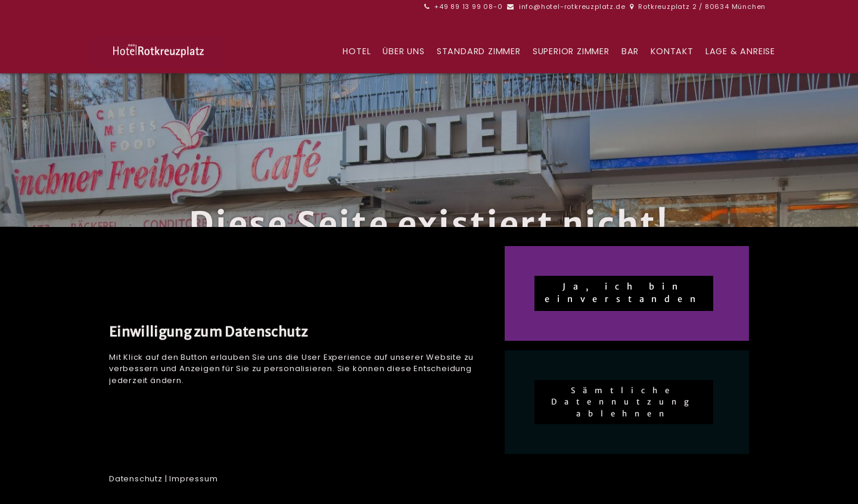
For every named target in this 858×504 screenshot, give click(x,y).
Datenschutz (136, 479)
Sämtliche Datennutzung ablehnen (624, 402)
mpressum (195, 479)
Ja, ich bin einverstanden (624, 293)
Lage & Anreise (740, 52)
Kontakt (672, 52)
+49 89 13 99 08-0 (469, 7)
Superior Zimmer (571, 52)
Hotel (357, 52)
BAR (630, 52)
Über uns (403, 52)
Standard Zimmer (479, 52)
